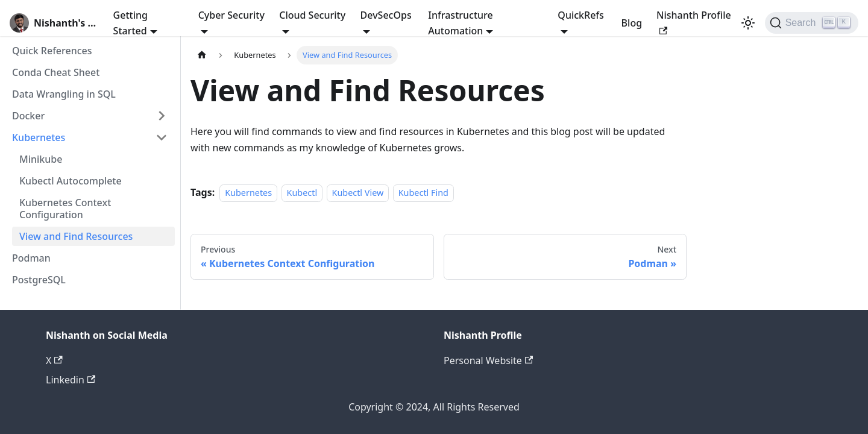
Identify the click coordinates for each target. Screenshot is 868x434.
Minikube (41, 159)
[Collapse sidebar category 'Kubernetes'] (162, 137)
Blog (632, 23)
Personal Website (488, 360)
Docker (28, 116)
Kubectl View (358, 193)
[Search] (812, 23)
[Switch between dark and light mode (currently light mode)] (748, 23)
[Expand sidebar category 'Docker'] (162, 116)
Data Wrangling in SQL (64, 94)
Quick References (52, 51)
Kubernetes (39, 137)
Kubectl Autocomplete (71, 181)
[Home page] (202, 55)
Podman (31, 258)
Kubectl (302, 193)
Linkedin (71, 380)
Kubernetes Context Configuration (65, 209)
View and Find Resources (76, 236)
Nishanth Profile (694, 21)
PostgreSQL (39, 280)
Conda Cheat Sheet (56, 72)
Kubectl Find (423, 193)
